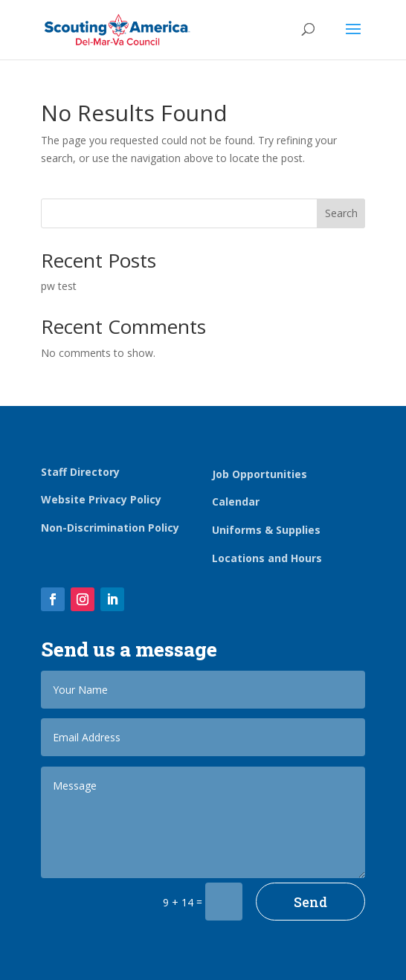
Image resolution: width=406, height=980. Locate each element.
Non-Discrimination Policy (110, 528)
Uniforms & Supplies (266, 530)
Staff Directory (80, 472)
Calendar (236, 502)
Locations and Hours (267, 558)
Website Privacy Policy (101, 499)
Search (341, 213)
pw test (59, 286)
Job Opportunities (260, 474)
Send (310, 902)
